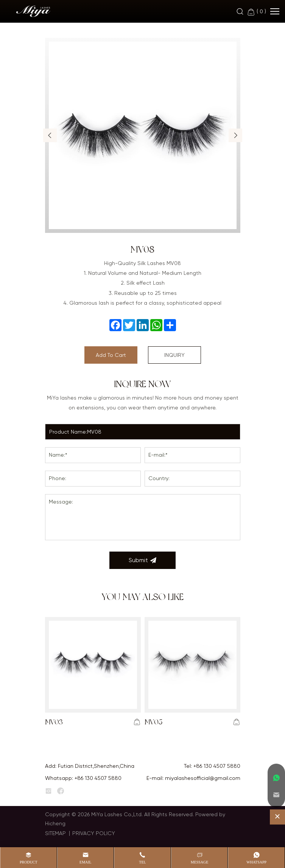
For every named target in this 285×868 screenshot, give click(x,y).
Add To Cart (111, 355)
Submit (142, 560)
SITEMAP (55, 833)
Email (86, 862)
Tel (142, 862)
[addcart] (137, 722)
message (200, 862)
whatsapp (256, 862)
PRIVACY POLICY (94, 833)
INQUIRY (174, 355)
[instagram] (48, 791)
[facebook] (61, 791)
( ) (256, 12)
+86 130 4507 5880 (217, 766)
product (29, 862)
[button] (50, 135)
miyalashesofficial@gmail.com (203, 778)
